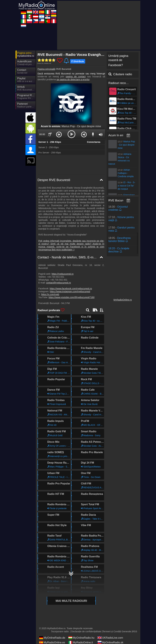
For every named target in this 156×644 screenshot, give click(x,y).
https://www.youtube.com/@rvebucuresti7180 (72, 297)
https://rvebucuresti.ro (63, 274)
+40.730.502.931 (56, 277)
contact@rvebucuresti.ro (58, 283)
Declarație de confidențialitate (86, 631)
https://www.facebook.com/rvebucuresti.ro (71, 289)
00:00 (42, 134)
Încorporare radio (60, 631)
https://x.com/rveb (50, 294)
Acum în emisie (118, 135)
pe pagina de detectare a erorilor (73, 79)
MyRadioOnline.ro (123, 300)
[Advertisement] (99, 25)
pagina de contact (76, 77)
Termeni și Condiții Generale (117, 631)
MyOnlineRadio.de (52, 638)
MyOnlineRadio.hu (81, 638)
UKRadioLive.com (110, 638)
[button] (59, 134)
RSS (135, 631)
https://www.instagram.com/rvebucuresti (70, 291)
